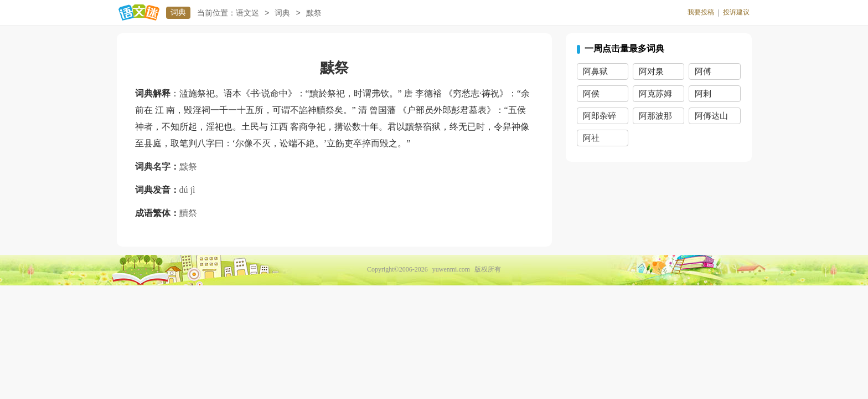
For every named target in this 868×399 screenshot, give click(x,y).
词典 (178, 12)
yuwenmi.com (451, 269)
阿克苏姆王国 (655, 96)
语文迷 (247, 13)
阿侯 (591, 94)
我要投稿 (701, 12)
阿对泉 (651, 71)
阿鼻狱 (595, 71)
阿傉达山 (711, 116)
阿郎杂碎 (600, 116)
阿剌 (703, 94)
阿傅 (703, 71)
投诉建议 (736, 12)
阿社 (591, 138)
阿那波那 (655, 116)
